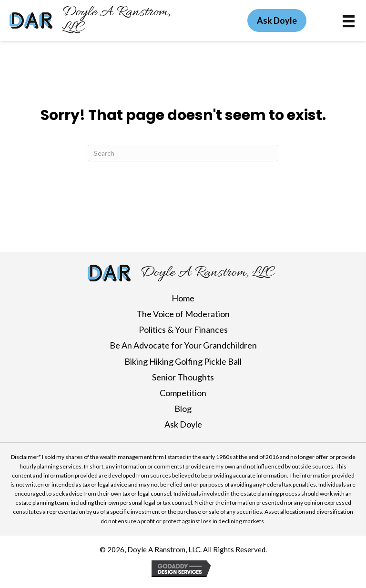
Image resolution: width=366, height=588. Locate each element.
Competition (183, 393)
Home (183, 298)
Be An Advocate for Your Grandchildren (183, 345)
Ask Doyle (183, 424)
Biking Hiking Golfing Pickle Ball (183, 361)
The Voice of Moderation (183, 314)
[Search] (183, 153)
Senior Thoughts (183, 377)
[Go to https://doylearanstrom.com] (102, 20)
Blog (183, 409)
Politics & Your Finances (183, 329)
